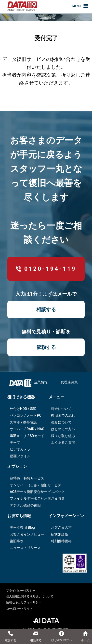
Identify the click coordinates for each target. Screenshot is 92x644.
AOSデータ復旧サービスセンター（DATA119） (22, 6)
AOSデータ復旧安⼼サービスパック (37, 492)
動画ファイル (20, 456)
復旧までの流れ (63, 415)
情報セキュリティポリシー (24, 602)
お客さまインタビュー (27, 534)
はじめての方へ (63, 429)
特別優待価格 (61, 541)
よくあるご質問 (63, 442)
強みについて (61, 422)
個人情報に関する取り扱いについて (30, 596)
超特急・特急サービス (27, 478)
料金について (61, 409)
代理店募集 (69, 382)
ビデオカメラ (20, 449)
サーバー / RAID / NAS (27, 429)
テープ (15, 442)
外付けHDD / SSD (23, 409)
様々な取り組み (63, 436)
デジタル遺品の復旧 (25, 505)
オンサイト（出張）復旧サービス (36, 485)
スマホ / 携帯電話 (23, 422)
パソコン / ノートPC (26, 415)
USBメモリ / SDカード (27, 436)
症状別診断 (60, 534)
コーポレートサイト (19, 609)
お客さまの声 (61, 527)
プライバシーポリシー (21, 591)
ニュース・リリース (25, 548)
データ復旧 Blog (22, 527)
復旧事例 (17, 541)
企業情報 (41, 382)
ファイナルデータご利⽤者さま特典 (37, 498)
